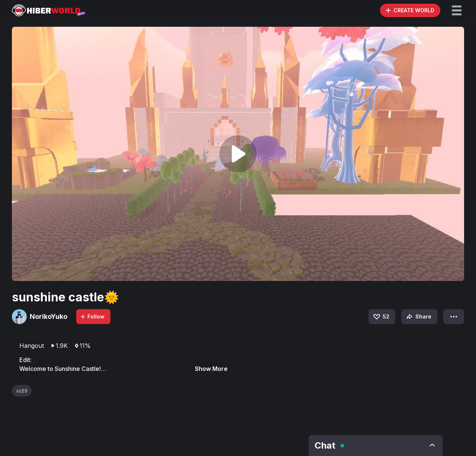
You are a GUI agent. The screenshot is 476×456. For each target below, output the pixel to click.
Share (418, 317)
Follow (92, 316)
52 (381, 317)
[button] (457, 10)
